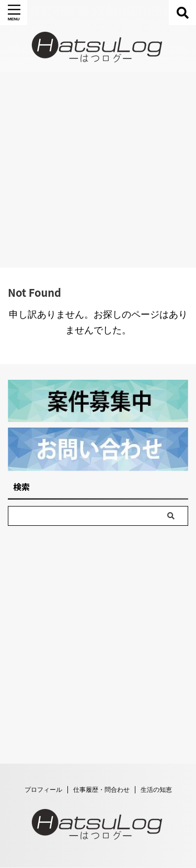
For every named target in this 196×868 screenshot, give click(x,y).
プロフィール (43, 820)
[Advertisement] (98, 170)
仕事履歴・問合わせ (101, 820)
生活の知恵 (156, 820)
